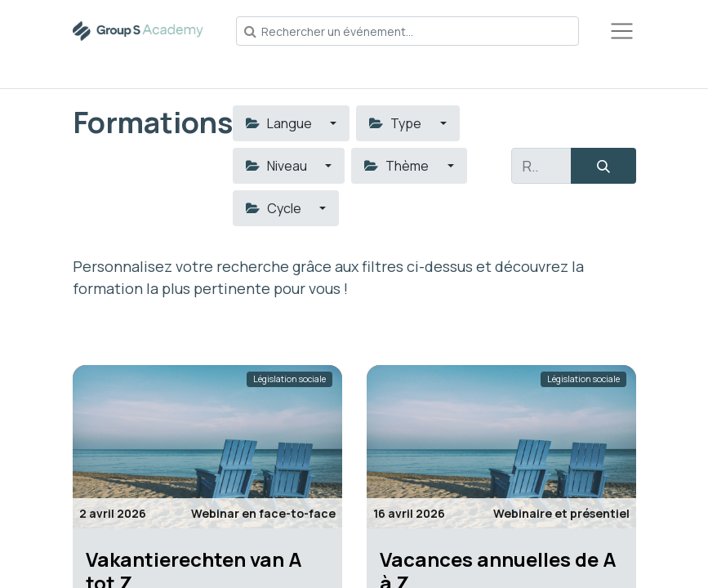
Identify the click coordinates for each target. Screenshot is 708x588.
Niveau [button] (278, 166)
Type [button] (396, 123)
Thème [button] (398, 166)
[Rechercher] (603, 166)
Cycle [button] (275, 208)
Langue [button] (280, 123)
